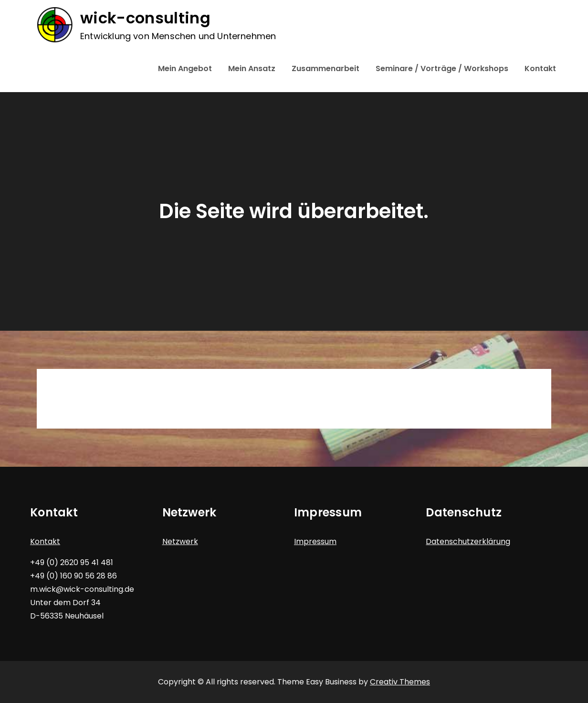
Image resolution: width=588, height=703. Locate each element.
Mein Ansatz (252, 68)
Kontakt (540, 68)
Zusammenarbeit (325, 68)
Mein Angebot (185, 68)
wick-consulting (145, 18)
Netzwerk (180, 541)
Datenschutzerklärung (468, 541)
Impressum (315, 541)
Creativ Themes (400, 682)
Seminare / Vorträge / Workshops (442, 68)
